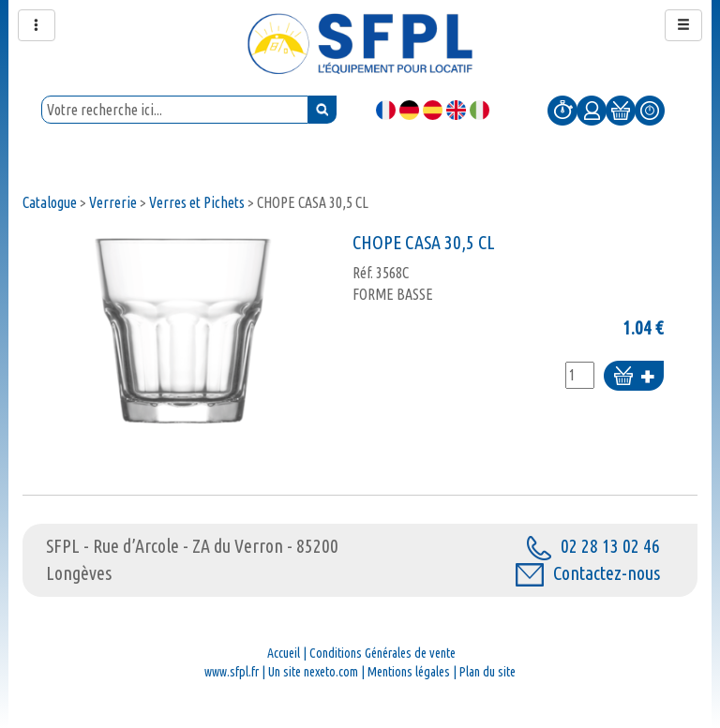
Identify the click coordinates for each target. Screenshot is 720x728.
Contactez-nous (588, 573)
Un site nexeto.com (313, 672)
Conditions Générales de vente (382, 653)
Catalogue (50, 202)
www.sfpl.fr (232, 672)
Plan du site (487, 672)
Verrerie (113, 202)
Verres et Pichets (197, 202)
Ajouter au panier (634, 377)
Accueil (284, 653)
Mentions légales (409, 672)
